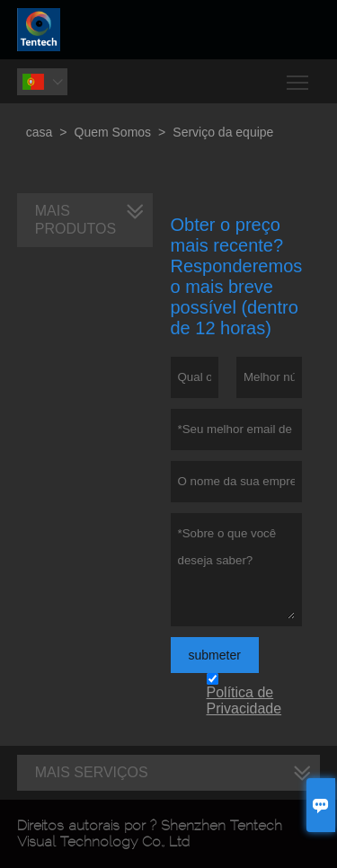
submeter (215, 655)
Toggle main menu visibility (299, 76)
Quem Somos (113, 132)
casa (40, 132)
